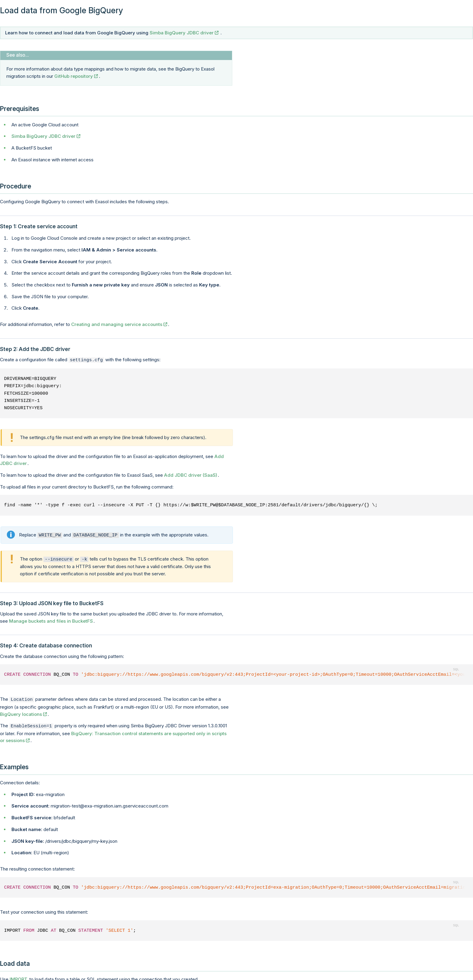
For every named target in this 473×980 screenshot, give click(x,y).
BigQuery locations (21, 712)
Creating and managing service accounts (117, 324)
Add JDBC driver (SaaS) (191, 474)
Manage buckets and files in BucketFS (51, 619)
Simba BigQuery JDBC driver (182, 33)
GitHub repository (74, 76)
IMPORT (19, 976)
